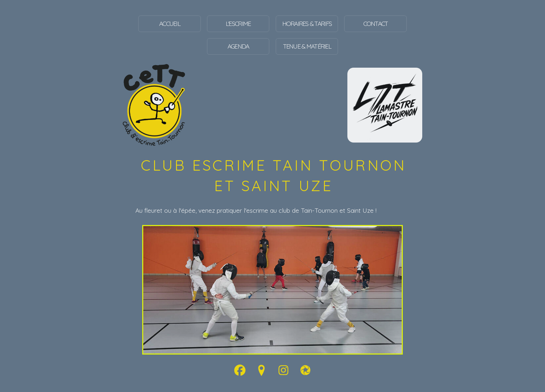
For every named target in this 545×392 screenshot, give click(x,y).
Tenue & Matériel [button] (307, 46)
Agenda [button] (238, 46)
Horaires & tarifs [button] (307, 24)
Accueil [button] (170, 24)
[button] (240, 370)
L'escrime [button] (238, 24)
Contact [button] (376, 24)
